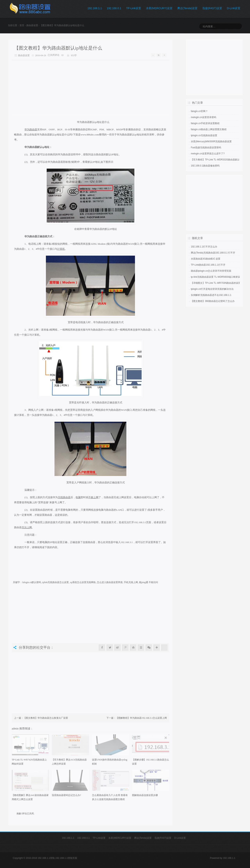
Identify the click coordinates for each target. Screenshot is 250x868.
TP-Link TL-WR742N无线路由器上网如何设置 (29, 762)
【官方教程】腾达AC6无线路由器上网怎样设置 (69, 762)
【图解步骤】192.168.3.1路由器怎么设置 (150, 762)
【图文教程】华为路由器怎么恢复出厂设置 (46, 718)
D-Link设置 (234, 8)
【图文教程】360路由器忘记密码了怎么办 (213, 301)
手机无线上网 (131, 582)
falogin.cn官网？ (199, 111)
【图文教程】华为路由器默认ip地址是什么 (58, 48)
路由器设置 (32, 25)
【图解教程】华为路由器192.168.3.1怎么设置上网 (141, 718)
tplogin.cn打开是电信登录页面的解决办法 (212, 289)
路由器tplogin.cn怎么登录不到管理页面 (211, 271)
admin (16, 728)
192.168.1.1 (95, 8)
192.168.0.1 (114, 8)
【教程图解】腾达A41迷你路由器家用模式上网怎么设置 (30, 797)
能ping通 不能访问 (148, 582)
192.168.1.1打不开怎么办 (204, 247)
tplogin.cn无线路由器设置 (204, 135)
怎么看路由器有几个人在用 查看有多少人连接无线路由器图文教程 (110, 797)
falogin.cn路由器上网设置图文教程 (209, 129)
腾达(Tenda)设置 (187, 8)
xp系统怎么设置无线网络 (83, 582)
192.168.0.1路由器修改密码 (205, 166)
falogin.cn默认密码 (32, 582)
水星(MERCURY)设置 (159, 8)
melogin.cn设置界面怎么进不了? (208, 154)
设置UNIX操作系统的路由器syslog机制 (110, 762)
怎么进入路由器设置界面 (110, 582)
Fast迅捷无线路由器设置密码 (206, 148)
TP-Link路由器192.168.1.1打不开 (208, 265)
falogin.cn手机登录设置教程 (205, 123)
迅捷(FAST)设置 (212, 8)
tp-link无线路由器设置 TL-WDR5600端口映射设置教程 (219, 277)
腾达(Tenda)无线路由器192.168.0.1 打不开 (213, 253)
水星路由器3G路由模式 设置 (206, 259)
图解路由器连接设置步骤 (145, 795)
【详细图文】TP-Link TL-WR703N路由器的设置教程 (218, 283)
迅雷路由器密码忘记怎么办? (66, 795)
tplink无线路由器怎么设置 (55, 582)
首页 (22, 25)
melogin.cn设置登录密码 (204, 117)
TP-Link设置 (134, 8)
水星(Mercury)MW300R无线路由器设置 (211, 141)
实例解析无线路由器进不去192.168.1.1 (211, 295)
